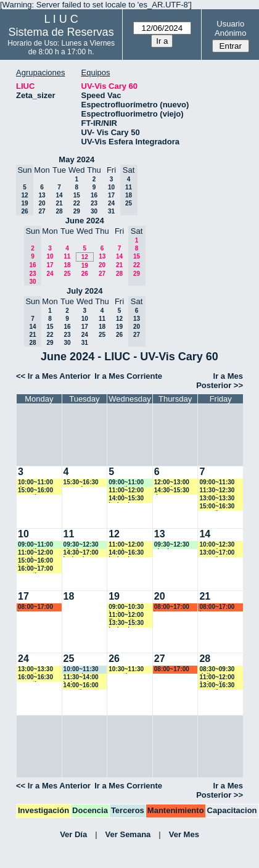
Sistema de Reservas (61, 32)
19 (85, 266)
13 (42, 195)
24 (111, 203)
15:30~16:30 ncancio (81, 483)
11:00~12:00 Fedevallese (126, 615)
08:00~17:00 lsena (35, 607)
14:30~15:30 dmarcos (172, 491)
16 (94, 195)
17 (111, 195)
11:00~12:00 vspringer (126, 491)
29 (77, 211)
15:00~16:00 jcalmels (35, 561)
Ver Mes (184, 834)
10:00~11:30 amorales (81, 670)
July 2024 (85, 291)
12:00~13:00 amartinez (172, 483)
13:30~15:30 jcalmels (126, 623)
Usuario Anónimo (230, 28)
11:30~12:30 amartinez (217, 491)
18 (67, 265)
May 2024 (76, 159)
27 (42, 211)
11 (67, 256)
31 (111, 211)
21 (59, 203)
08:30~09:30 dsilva (217, 670)
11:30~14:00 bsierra (81, 678)
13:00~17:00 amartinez (217, 553)
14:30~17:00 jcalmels (81, 553)
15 (77, 195)
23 (94, 203)
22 (77, 203)
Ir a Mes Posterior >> (220, 381)
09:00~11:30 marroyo (217, 483)
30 (94, 211)
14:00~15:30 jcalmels (126, 499)
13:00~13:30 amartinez (217, 499)
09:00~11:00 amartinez (126, 483)
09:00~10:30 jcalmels (126, 607)
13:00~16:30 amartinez (217, 686)
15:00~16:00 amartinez (35, 491)
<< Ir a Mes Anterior (53, 376)
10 (111, 187)
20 (42, 203)
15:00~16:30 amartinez (217, 507)
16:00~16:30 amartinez (35, 678)
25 (67, 274)
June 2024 (85, 221)
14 (59, 195)
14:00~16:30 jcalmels (126, 553)
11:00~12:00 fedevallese (217, 678)
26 (85, 274)
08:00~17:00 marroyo (172, 670)
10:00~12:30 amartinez (217, 545)
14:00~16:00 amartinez (81, 686)
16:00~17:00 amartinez (35, 569)
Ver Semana (128, 834)
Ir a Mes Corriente (128, 376)
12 (85, 257)
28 (59, 211)
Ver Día (73, 834)
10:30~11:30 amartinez (126, 670)
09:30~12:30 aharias (81, 545)
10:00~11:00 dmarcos (35, 483)
